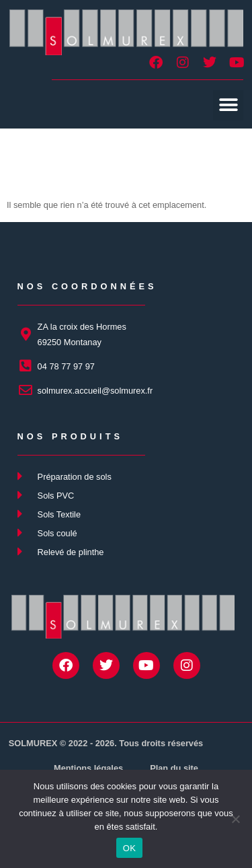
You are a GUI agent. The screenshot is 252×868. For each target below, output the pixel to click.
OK (129, 848)
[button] (228, 105)
